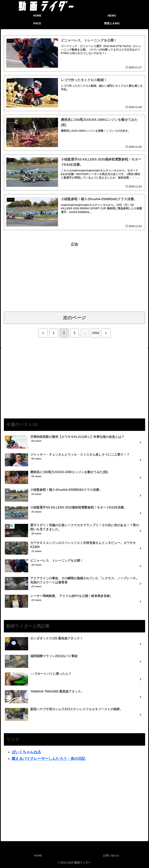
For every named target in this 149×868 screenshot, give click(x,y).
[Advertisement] (74, 275)
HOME (38, 856)
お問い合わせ (111, 856)
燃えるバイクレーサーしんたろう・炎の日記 (49, 759)
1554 (95, 333)
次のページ (74, 318)
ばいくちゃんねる (26, 752)
